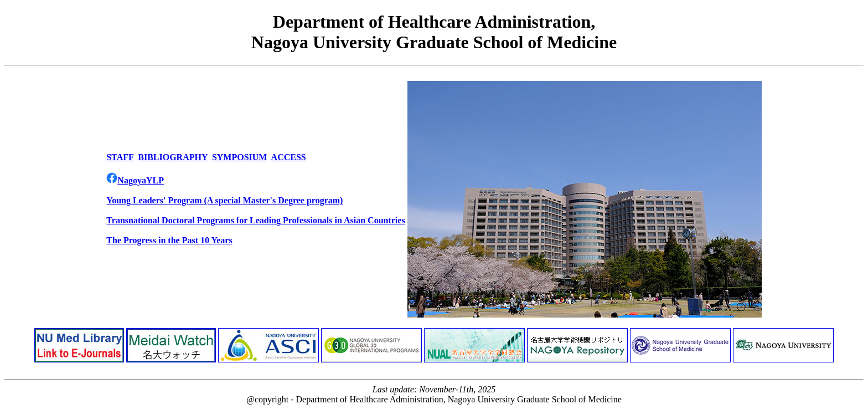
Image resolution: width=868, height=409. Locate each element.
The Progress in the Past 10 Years (169, 240)
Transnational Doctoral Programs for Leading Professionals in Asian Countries (255, 220)
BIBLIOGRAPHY (173, 157)
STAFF (120, 157)
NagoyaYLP (135, 180)
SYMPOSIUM (240, 157)
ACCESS (289, 157)
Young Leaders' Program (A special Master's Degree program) (224, 200)
